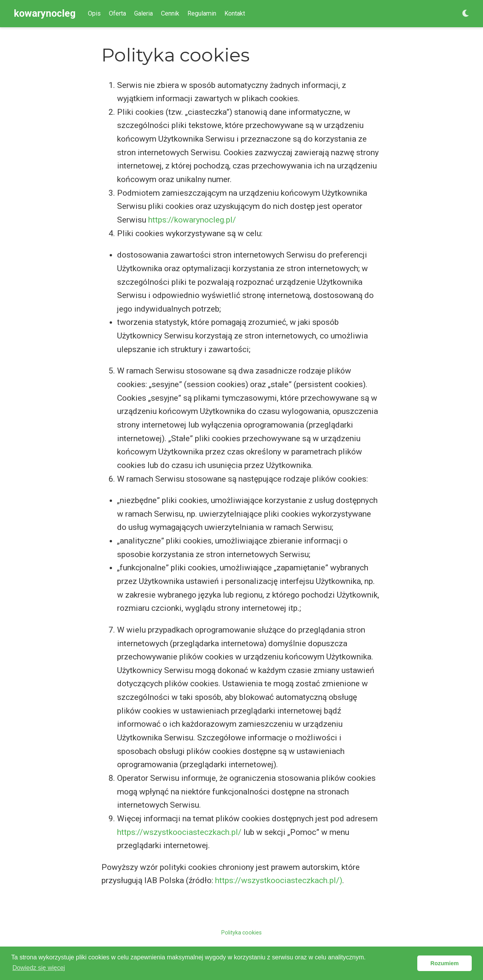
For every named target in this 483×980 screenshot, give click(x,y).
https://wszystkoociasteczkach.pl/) (279, 880)
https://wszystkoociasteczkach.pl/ (179, 832)
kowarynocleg (45, 13)
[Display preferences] (465, 14)
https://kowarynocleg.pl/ (192, 220)
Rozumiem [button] (445, 963)
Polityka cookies (241, 933)
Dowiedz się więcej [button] (39, 968)
